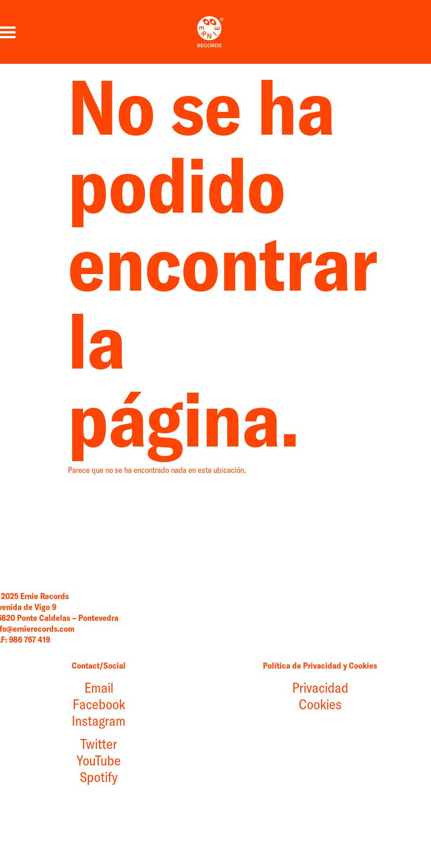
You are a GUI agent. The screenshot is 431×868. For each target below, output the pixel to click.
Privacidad (278, 744)
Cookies (278, 761)
